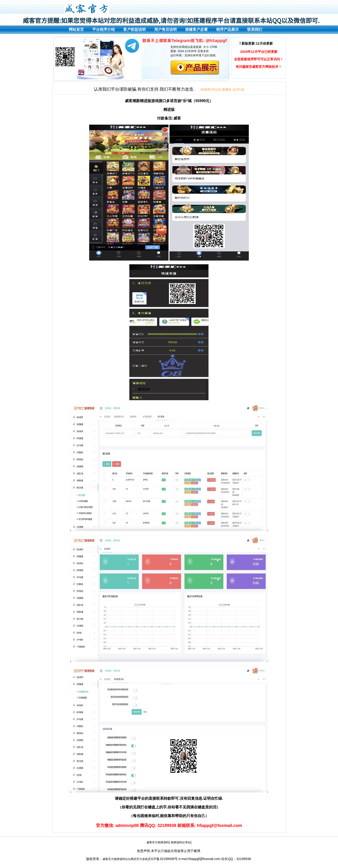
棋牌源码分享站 (181, 842)
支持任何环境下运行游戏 (200, 55)
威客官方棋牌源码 (158, 842)
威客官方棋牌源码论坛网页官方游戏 (125, 859)
